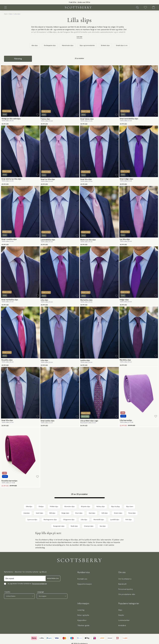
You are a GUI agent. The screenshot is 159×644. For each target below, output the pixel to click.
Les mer (79, 37)
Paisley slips (101, 507)
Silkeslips (29, 507)
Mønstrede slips (68, 45)
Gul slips (103, 526)
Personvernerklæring (39, 584)
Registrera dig (53, 578)
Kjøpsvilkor (82, 620)
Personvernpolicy (126, 589)
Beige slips (65, 513)
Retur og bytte (83, 615)
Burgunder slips (59, 526)
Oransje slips (89, 526)
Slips (11, 14)
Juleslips (27, 513)
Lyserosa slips (32, 520)
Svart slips (40, 513)
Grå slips (105, 513)
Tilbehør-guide (83, 625)
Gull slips (92, 513)
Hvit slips (129, 520)
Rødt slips (74, 526)
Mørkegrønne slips (50, 520)
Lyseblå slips (115, 520)
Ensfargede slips (50, 45)
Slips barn (130, 507)
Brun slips (79, 513)
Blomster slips (70, 507)
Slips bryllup (115, 507)
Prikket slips (54, 507)
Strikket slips (105, 45)
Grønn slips (118, 513)
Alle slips (35, 45)
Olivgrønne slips (69, 520)
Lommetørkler (124, 620)
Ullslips (41, 507)
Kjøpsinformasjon (85, 584)
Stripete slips (86, 507)
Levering (81, 610)
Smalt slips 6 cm (122, 45)
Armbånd (122, 625)
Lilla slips (17, 14)
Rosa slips (132, 513)
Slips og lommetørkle (87, 45)
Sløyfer (121, 615)
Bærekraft (122, 584)
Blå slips (52, 513)
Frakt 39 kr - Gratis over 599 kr (80, 2)
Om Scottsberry (125, 579)
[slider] (80, 2)
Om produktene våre (127, 594)
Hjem (6, 14)
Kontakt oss (82, 579)
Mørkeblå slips (99, 520)
